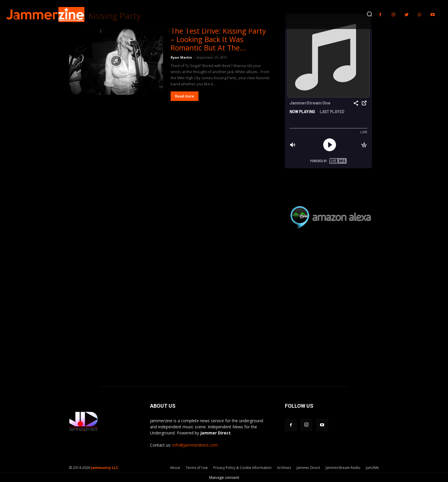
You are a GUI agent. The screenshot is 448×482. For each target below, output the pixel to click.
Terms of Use (197, 468)
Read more (185, 96)
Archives (284, 468)
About (175, 468)
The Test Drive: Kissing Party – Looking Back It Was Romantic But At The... (218, 39)
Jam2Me (372, 468)
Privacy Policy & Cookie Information (242, 468)
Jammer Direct (308, 468)
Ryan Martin (181, 57)
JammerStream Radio (343, 468)
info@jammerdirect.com (195, 445)
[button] (369, 14)
